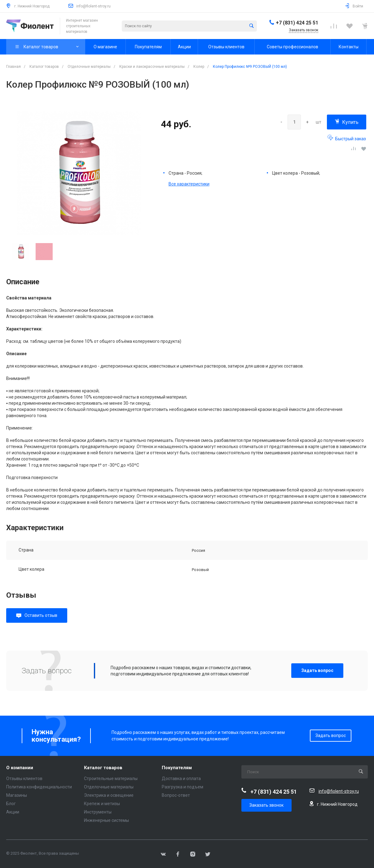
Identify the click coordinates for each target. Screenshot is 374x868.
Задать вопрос (317, 670)
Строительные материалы (111, 779)
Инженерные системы (106, 820)
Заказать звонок (266, 805)
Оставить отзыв (41, 615)
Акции (13, 812)
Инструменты (98, 812)
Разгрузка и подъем (183, 787)
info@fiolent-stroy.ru (93, 6)
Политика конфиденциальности (39, 787)
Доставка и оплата (181, 779)
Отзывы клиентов (24, 779)
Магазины (17, 795)
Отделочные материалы (109, 787)
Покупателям (177, 768)
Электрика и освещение (109, 795)
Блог (11, 804)
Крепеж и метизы (102, 804)
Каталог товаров (103, 768)
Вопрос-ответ (176, 795)
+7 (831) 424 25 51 (297, 23)
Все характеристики (189, 184)
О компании (20, 768)
